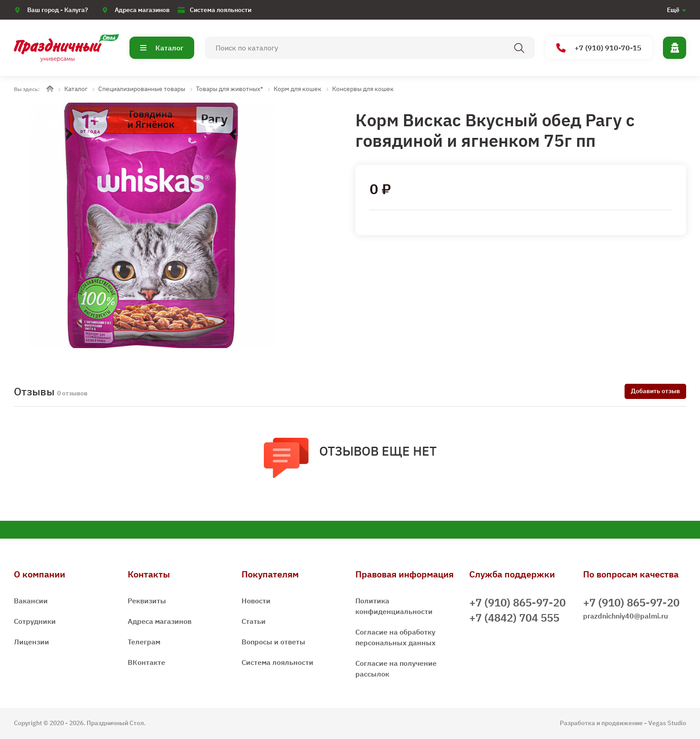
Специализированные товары (142, 89)
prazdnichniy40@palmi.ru (625, 616)
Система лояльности (221, 10)
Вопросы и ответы (273, 642)
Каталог (162, 48)
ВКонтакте (146, 662)
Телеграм (144, 642)
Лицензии (31, 642)
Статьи (254, 621)
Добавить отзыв (655, 391)
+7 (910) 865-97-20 (517, 602)
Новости (256, 601)
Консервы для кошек (363, 89)
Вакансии (31, 601)
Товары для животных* (229, 89)
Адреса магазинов (142, 10)
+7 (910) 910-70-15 (599, 48)
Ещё (673, 10)
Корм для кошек (298, 89)
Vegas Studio (667, 723)
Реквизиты (147, 601)
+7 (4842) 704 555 (514, 618)
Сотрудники (35, 621)
